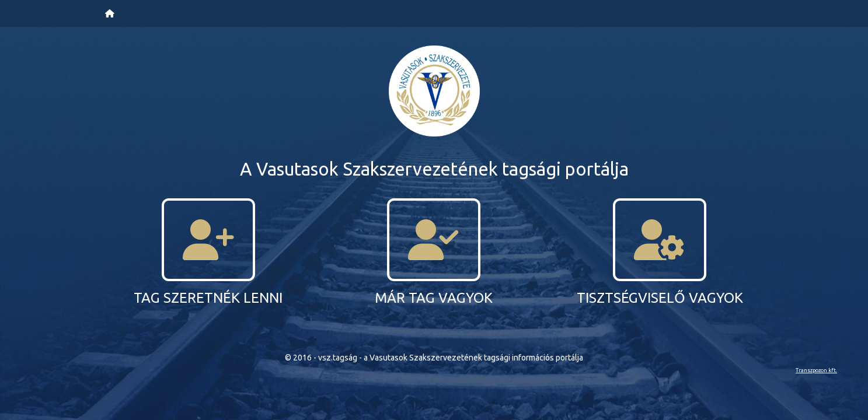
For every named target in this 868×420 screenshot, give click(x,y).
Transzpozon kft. (816, 370)
